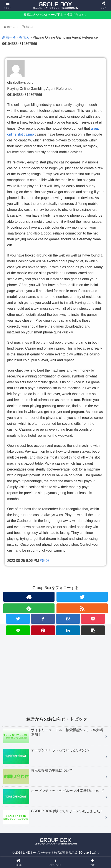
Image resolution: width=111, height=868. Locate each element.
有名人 (24, 37)
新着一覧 (9, 37)
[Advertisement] (57, 673)
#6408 (45, 561)
